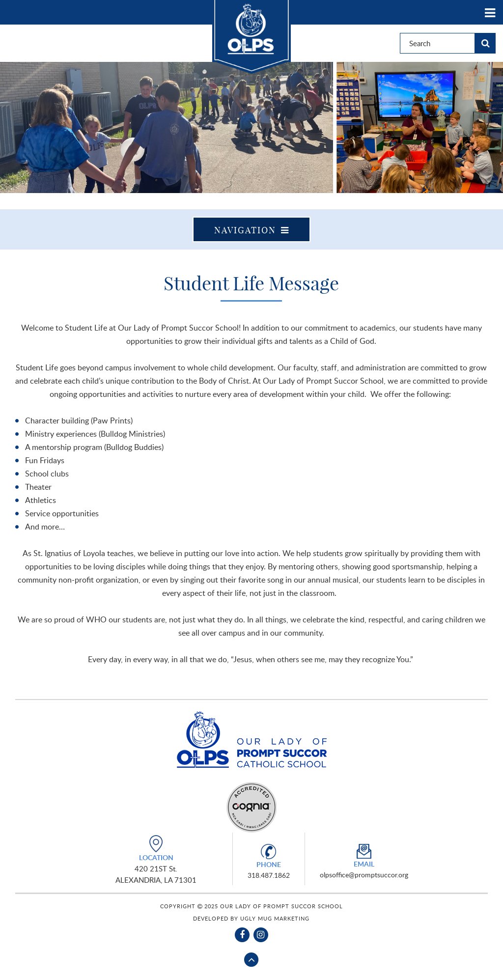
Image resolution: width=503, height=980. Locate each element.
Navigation (252, 230)
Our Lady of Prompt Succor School (251, 37)
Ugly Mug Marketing (275, 918)
